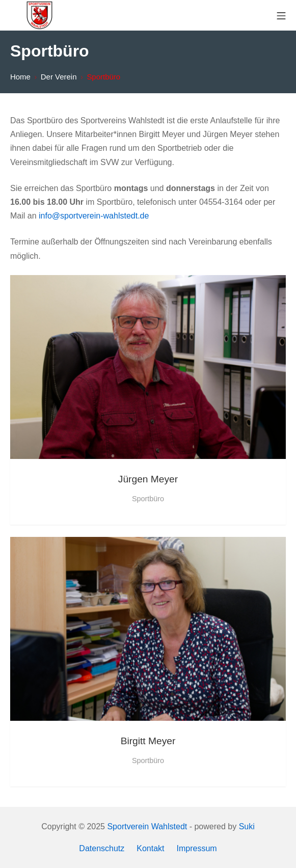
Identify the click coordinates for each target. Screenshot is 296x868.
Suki (247, 826)
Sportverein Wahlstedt (147, 826)
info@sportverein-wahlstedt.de (94, 216)
